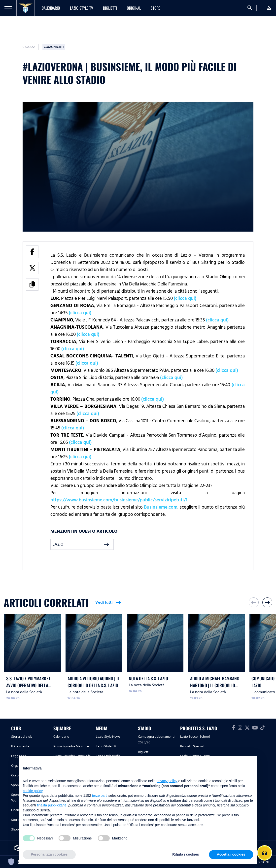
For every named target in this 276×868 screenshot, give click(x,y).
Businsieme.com (161, 507)
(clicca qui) (185, 298)
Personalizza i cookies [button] (49, 854)
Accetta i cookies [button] (231, 854)
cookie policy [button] (33, 791)
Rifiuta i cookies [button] (186, 854)
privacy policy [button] (167, 781)
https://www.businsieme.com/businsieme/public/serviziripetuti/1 (119, 500)
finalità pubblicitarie (52, 805)
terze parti (100, 796)
